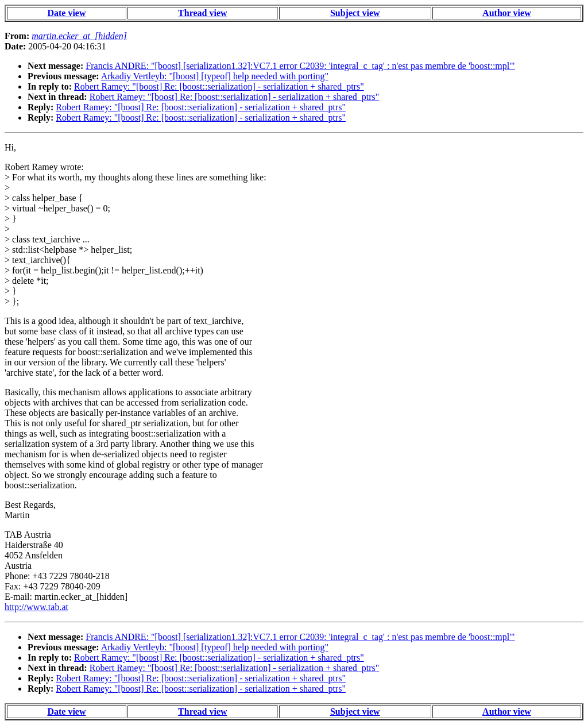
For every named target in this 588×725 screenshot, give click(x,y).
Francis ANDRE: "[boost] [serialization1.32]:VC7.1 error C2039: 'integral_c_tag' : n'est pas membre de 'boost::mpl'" (300, 66)
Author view (507, 13)
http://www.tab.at (36, 607)
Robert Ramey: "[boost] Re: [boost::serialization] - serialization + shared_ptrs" (219, 86)
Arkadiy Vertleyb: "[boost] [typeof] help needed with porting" (215, 76)
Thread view (202, 13)
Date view (66, 13)
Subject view (355, 13)
